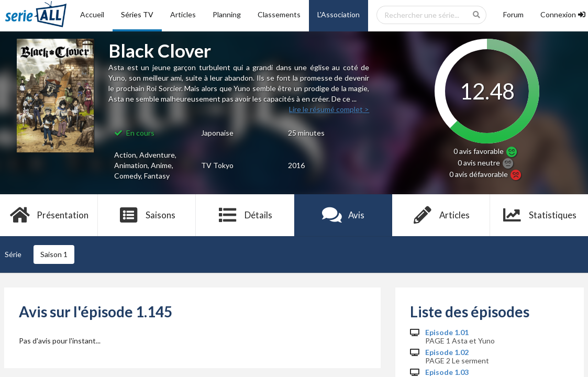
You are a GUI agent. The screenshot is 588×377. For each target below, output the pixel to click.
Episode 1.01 (447, 332)
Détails (245, 215)
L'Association (339, 14)
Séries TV (137, 14)
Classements (279, 14)
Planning (227, 14)
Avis (343, 215)
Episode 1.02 (447, 352)
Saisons (147, 215)
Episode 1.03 (447, 372)
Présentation (49, 215)
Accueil (92, 14)
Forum (513, 14)
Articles (183, 14)
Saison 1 (54, 254)
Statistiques (539, 215)
